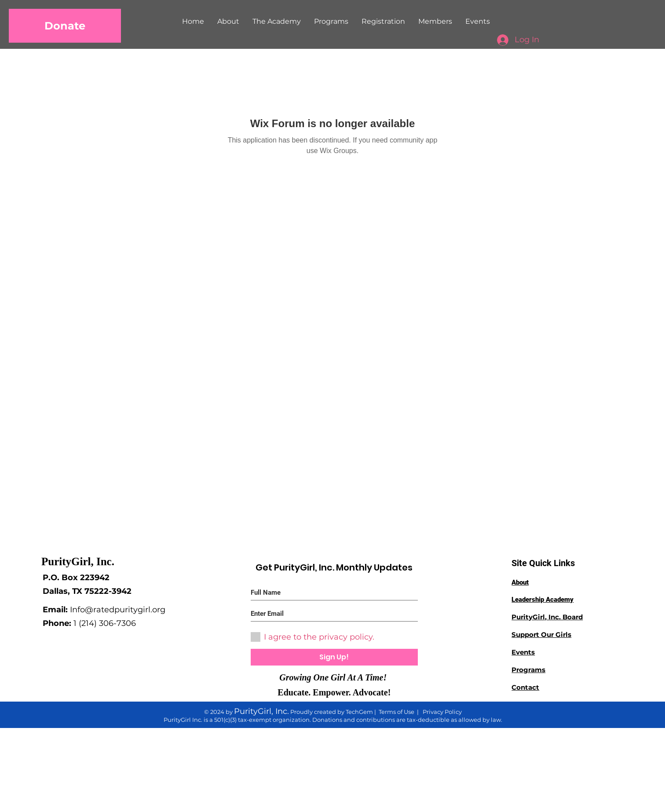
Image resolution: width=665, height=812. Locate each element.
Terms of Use (396, 712)
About (520, 582)
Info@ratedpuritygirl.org (118, 610)
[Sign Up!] (334, 657)
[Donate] (65, 26)
